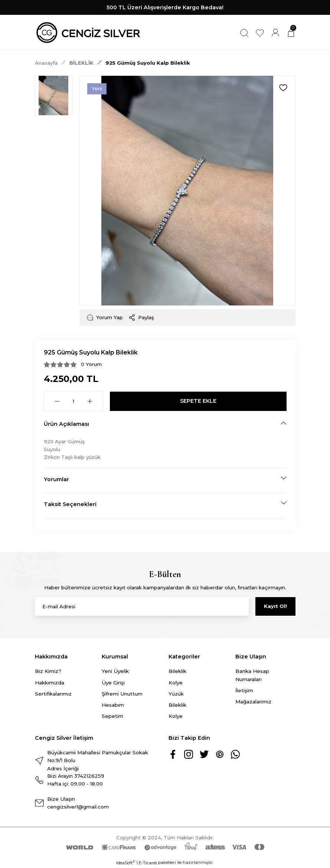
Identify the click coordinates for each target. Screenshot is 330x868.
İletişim (244, 690)
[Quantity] (73, 401)
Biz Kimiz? (48, 671)
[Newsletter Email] (142, 606)
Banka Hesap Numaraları (252, 675)
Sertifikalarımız (53, 694)
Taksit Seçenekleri (70, 504)
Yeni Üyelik (115, 671)
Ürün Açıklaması (66, 424)
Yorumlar (56, 479)
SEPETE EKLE (198, 401)
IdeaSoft (126, 863)
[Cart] (291, 33)
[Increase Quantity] (90, 401)
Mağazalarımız (253, 702)
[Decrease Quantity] (57, 401)
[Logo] (88, 33)
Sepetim (112, 716)
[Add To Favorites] (283, 88)
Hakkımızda (50, 683)
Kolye (176, 683)
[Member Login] (275, 33)
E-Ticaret (148, 863)
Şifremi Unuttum (122, 694)
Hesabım (113, 705)
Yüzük (176, 694)
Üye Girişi (113, 683)
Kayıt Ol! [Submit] (275, 606)
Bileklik (177, 671)
